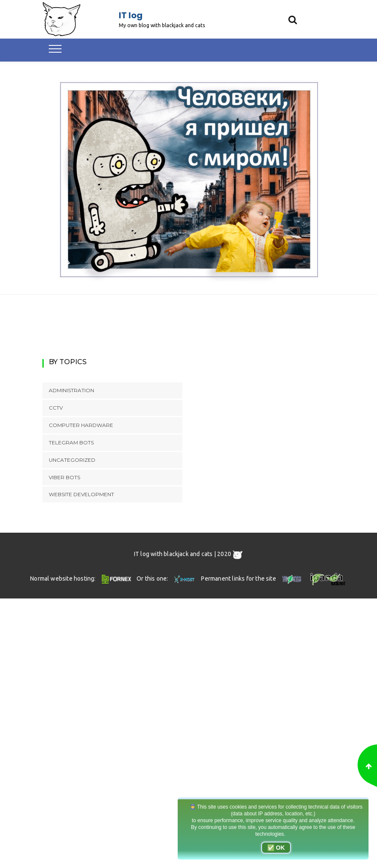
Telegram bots (71, 442)
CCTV (56, 408)
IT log (131, 15)
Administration (71, 390)
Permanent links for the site (252, 579)
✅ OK (276, 848)
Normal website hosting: (82, 579)
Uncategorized (72, 460)
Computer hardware (81, 425)
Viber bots (64, 477)
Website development (81, 494)
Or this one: (166, 579)
